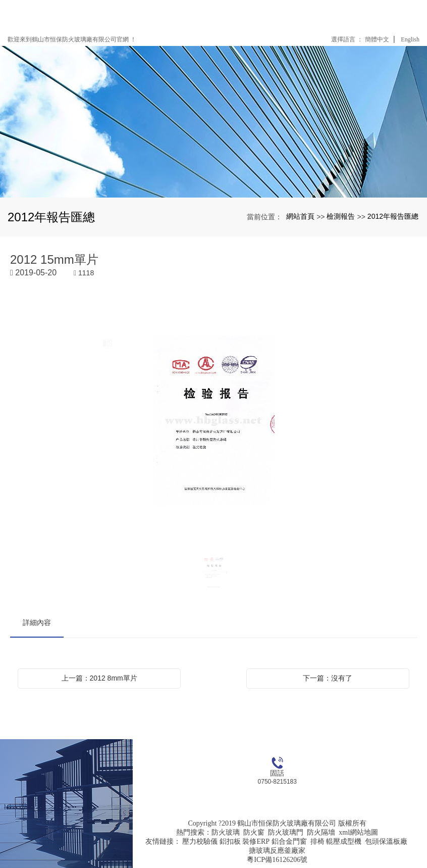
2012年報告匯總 (393, 216)
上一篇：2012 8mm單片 (99, 678)
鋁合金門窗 (289, 841)
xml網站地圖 (358, 832)
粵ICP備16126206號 (277, 860)
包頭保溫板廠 (386, 841)
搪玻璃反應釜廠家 (277, 851)
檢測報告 (341, 216)
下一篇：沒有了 (328, 678)
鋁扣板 (230, 841)
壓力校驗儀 (200, 841)
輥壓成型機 (344, 841)
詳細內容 (37, 622)
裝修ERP (256, 841)
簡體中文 (377, 39)
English (410, 39)
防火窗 (254, 832)
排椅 (317, 841)
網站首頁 (300, 216)
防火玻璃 (226, 832)
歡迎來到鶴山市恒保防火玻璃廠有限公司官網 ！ (72, 39)
